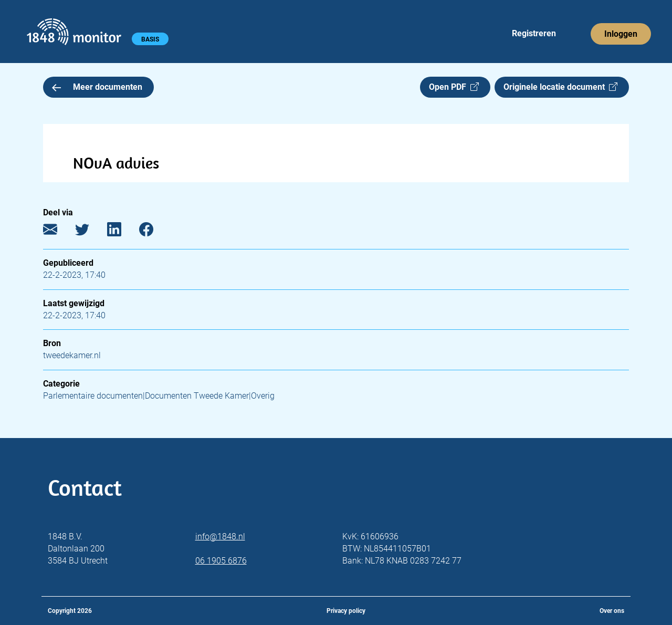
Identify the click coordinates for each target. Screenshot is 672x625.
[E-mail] (58, 232)
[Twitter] (90, 232)
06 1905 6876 (221, 561)
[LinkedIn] (122, 232)
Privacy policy (346, 611)
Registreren (534, 33)
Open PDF (454, 87)
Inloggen (621, 34)
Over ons (612, 611)
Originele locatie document (560, 87)
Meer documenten (97, 87)
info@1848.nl (220, 537)
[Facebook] (154, 232)
